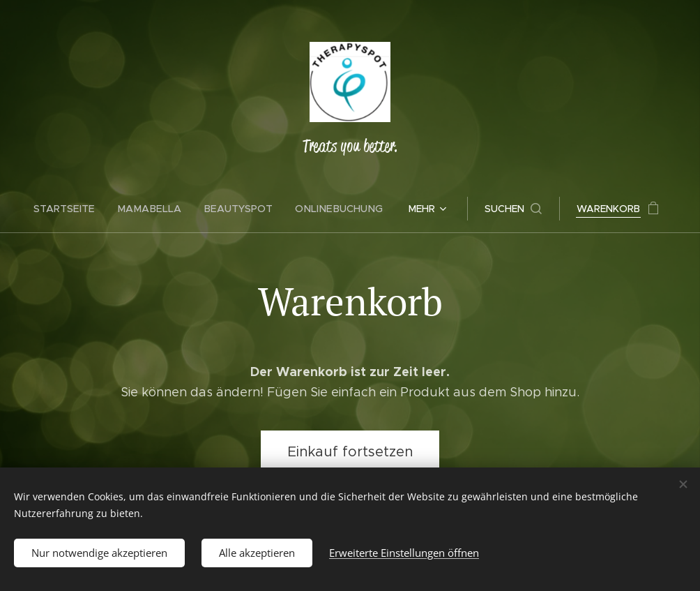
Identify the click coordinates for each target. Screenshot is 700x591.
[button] (508, 209)
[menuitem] (74, 209)
